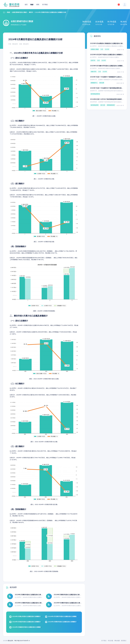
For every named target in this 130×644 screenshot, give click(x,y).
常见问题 (110, 641)
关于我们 (104, 641)
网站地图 (117, 641)
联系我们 (124, 641)
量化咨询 (10, 641)
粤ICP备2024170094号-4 (22, 641)
